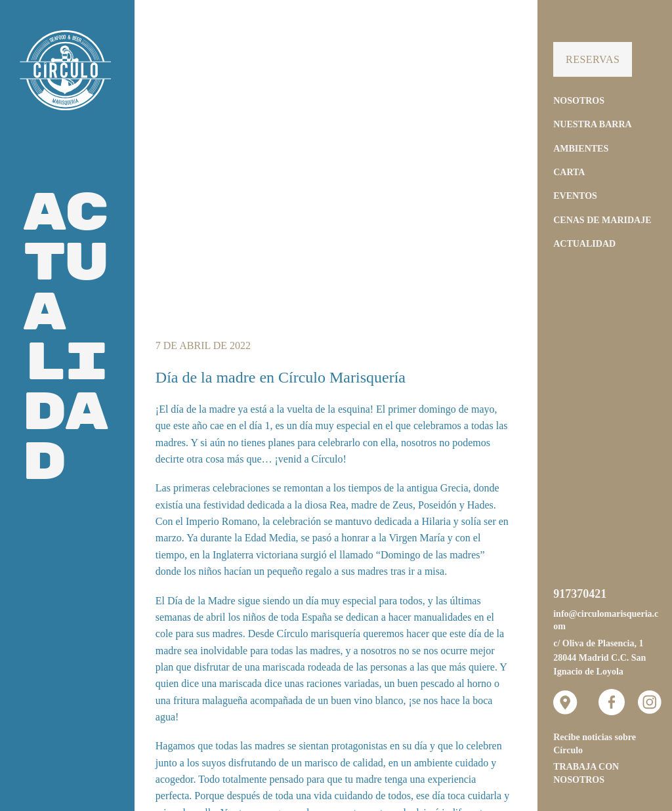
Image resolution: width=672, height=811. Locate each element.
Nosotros (579, 101)
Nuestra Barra (592, 124)
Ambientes (581, 149)
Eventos (575, 196)
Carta (569, 172)
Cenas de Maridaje (602, 220)
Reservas (593, 59)
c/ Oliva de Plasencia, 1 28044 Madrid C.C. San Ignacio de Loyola (599, 657)
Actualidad (584, 244)
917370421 (580, 594)
